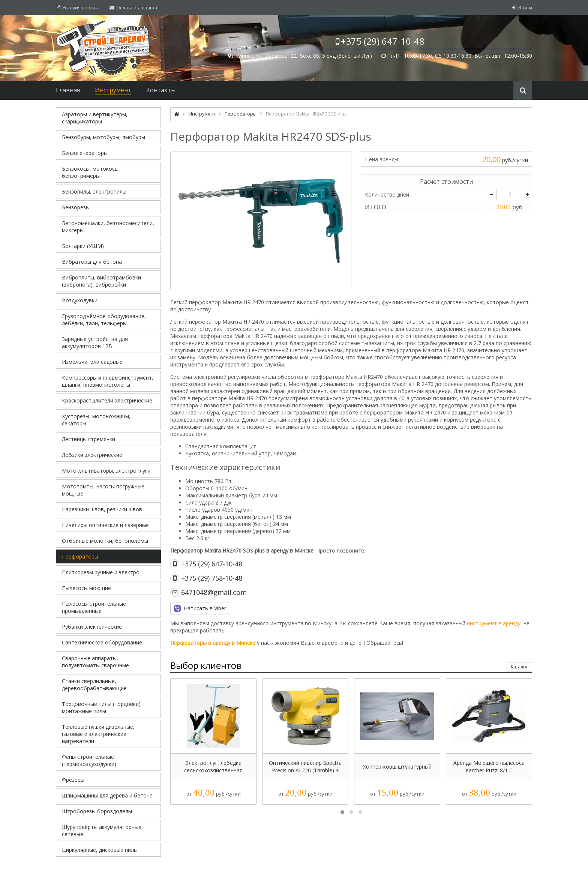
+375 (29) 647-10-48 (383, 41)
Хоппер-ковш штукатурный (397, 767)
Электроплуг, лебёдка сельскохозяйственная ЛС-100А (213, 767)
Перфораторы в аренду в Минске (213, 643)
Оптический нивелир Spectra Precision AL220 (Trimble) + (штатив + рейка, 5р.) (305, 767)
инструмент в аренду (494, 623)
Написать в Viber (205, 608)
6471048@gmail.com (214, 592)
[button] (342, 812)
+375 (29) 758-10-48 (212, 578)
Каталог (519, 667)
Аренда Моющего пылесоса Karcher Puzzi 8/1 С (489, 767)
